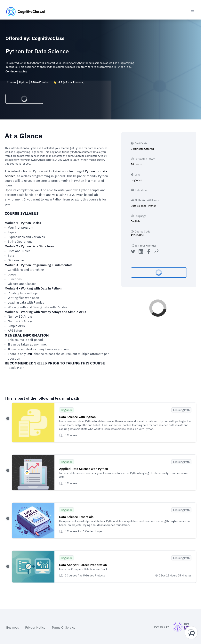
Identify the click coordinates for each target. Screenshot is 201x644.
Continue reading (16, 71)
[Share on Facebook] (149, 252)
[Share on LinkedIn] (141, 252)
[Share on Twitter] (133, 252)
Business (13, 627)
